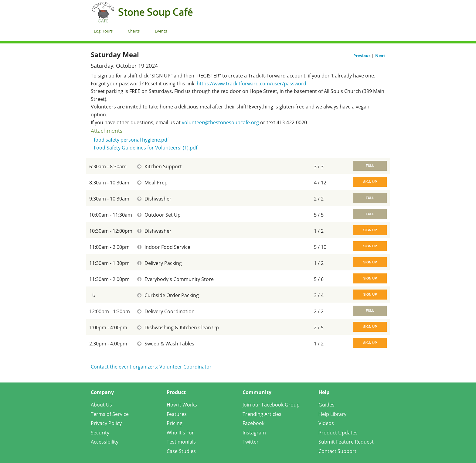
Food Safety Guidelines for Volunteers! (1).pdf (146, 148)
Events (161, 31)
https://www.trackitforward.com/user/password (252, 84)
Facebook (253, 423)
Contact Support (337, 451)
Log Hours (103, 31)
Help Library (332, 414)
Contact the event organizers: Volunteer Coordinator (151, 367)
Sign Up (370, 182)
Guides (326, 405)
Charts (134, 31)
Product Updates (338, 433)
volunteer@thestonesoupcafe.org (220, 122)
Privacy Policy (106, 423)
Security (100, 433)
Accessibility (105, 442)
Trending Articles (262, 414)
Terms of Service (110, 414)
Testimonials (181, 442)
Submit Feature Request (346, 442)
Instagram (254, 433)
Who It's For (180, 433)
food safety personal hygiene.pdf (131, 140)
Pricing (175, 423)
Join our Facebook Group (271, 405)
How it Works (182, 405)
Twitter (251, 442)
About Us (101, 405)
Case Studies (181, 451)
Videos (326, 423)
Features (177, 414)
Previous (362, 56)
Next (380, 56)
